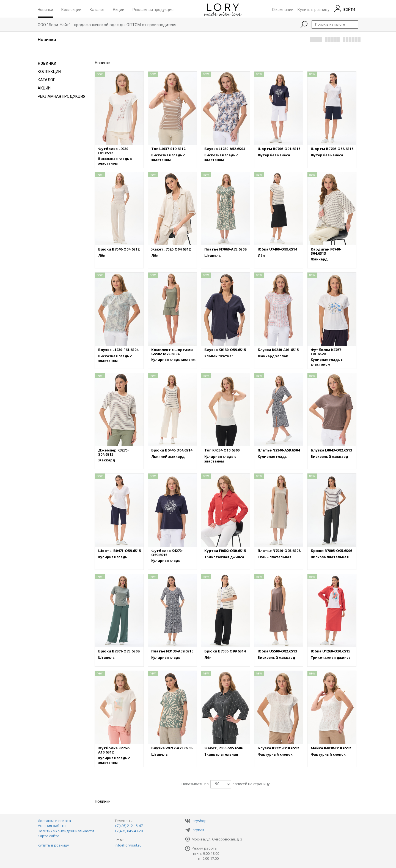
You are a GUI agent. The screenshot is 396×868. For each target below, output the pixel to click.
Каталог (97, 9)
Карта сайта (49, 836)
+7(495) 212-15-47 (129, 826)
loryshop (199, 821)
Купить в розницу (313, 9)
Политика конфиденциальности (66, 831)
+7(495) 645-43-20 (129, 831)
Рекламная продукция (153, 9)
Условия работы (52, 826)
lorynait (198, 830)
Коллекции (71, 9)
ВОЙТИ (345, 9)
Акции (119, 9)
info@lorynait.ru (128, 845)
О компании (283, 9)
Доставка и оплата (54, 821)
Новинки (45, 9)
